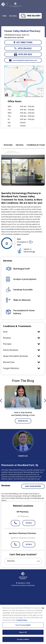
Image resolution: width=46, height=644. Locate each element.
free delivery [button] (34, 16)
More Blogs (23, 421)
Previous (1, 401)
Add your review (33, 486)
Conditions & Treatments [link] (23, 591)
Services (20, 145)
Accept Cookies (23, 641)
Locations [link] (23, 595)
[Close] (43, 609)
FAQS (4, 16)
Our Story (13, 16)
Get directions (23, 42)
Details (29, 523)
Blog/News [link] (23, 601)
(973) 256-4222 (23, 54)
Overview (8, 145)
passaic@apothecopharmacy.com (23, 60)
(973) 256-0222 (23, 48)
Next (45, 401)
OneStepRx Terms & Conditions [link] (23, 604)
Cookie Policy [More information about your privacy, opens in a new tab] (22, 621)
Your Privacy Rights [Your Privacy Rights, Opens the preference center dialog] (23, 626)
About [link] (23, 598)
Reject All (23, 633)
